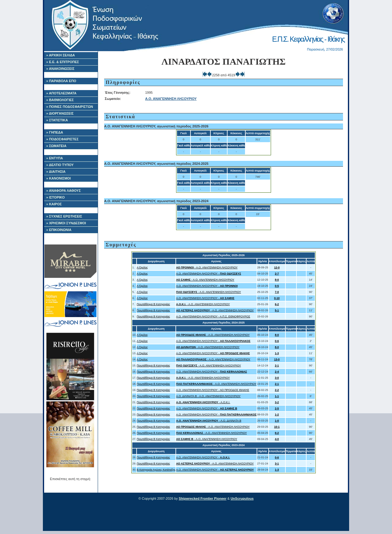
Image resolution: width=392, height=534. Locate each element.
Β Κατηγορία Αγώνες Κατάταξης (156, 470)
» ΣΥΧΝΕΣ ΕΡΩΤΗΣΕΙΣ (64, 216)
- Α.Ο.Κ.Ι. (203, 402)
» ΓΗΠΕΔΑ (55, 132)
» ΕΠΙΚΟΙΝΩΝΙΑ (59, 230)
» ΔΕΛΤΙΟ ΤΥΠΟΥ (60, 165)
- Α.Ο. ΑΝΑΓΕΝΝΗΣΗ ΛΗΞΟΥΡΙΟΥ (207, 267)
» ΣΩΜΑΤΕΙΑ (56, 146)
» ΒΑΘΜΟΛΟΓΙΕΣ (60, 100)
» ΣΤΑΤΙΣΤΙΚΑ (57, 120)
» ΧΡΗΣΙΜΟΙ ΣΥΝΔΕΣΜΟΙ (66, 223)
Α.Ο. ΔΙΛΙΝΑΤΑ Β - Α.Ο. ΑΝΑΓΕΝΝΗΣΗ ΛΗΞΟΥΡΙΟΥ (208, 396)
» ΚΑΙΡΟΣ (54, 204)
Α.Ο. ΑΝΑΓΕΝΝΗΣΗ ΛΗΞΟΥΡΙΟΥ (171, 99)
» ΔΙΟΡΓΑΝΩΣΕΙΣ (60, 113)
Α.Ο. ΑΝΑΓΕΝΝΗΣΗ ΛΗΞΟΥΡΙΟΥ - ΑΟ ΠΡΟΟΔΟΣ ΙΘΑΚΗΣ (213, 390)
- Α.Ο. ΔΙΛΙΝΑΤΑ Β (209, 421)
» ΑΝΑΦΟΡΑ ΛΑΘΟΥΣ (64, 191)
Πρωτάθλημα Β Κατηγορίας (154, 304)
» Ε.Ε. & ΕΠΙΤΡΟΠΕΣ (63, 62)
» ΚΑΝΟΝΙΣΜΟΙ (58, 178)
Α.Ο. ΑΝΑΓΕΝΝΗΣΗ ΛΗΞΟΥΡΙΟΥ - (209, 274)
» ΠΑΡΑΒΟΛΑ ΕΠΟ (61, 81)
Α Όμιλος (142, 267)
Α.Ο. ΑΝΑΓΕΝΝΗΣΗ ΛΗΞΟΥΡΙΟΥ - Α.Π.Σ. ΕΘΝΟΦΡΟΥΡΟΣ (213, 316)
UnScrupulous (242, 498)
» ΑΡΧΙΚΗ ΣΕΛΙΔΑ (61, 55)
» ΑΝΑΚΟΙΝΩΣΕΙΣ (60, 69)
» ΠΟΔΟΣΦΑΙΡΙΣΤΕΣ (62, 139)
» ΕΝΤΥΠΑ (55, 158)
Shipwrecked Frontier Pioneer (203, 498)
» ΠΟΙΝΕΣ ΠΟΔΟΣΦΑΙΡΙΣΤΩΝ (70, 107)
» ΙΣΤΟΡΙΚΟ (55, 197)
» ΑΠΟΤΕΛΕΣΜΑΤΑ (61, 93)
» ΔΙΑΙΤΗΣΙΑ (56, 172)
